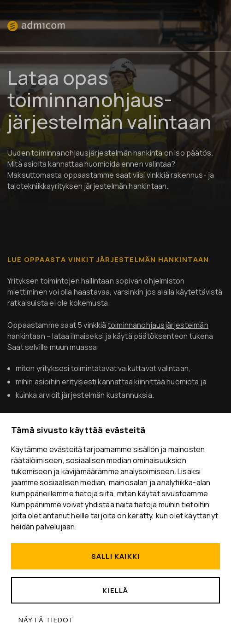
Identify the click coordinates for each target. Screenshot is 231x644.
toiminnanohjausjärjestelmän (158, 325)
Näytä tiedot (46, 620)
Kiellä (115, 590)
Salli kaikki (115, 556)
